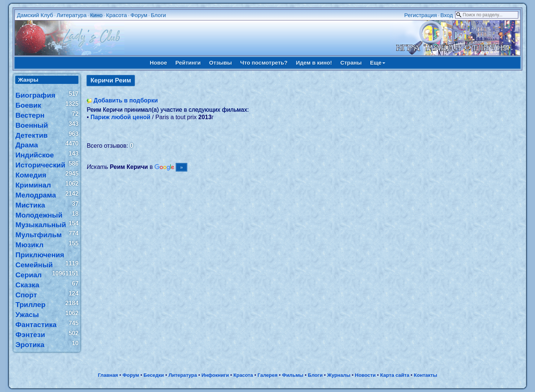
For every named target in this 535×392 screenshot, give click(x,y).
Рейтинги (188, 63)
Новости (365, 375)
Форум (139, 15)
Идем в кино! (314, 63)
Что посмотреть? (264, 63)
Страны (351, 63)
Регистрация (421, 15)
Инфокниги (215, 375)
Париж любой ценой (120, 117)
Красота (116, 15)
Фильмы (293, 375)
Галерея (267, 375)
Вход (447, 15)
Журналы (339, 375)
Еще (378, 63)
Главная (108, 375)
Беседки (154, 375)
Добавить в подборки (126, 100)
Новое (158, 63)
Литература (72, 15)
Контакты (426, 375)
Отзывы (221, 63)
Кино (96, 15)
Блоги (158, 15)
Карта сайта (395, 375)
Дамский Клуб (35, 15)
